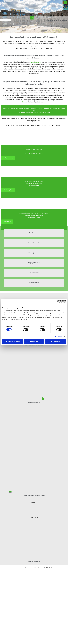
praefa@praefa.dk (44, 112)
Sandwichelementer (34, 243)
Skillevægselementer (34, 253)
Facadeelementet (34, 233)
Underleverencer (34, 273)
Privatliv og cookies (34, 561)
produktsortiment (36, 62)
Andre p (31, 283)
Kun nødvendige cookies (12, 342)
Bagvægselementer (34, 263)
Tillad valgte (34, 342)
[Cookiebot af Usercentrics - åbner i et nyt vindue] (58, 301)
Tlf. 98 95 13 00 (23, 112)
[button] (32, 18)
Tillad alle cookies (56, 342)
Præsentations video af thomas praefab (34, 495)
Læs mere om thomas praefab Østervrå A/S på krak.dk (34, 568)
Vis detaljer (59, 336)
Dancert (25, 102)
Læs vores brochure (34, 402)
